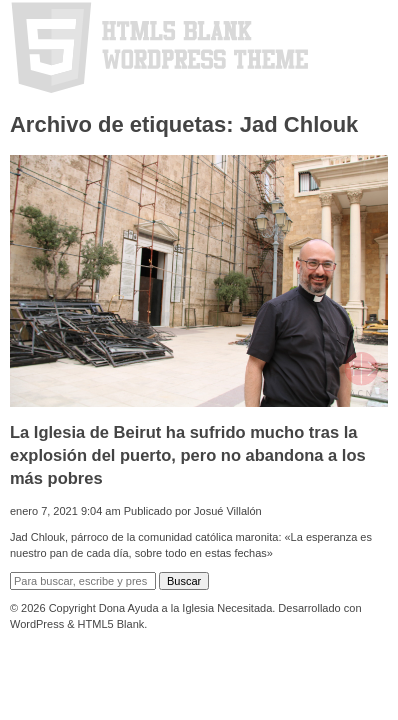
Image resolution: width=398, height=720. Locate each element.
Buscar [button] (184, 581)
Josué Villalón (228, 511)
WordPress (37, 624)
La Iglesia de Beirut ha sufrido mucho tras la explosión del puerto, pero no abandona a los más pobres (188, 455)
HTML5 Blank (111, 624)
